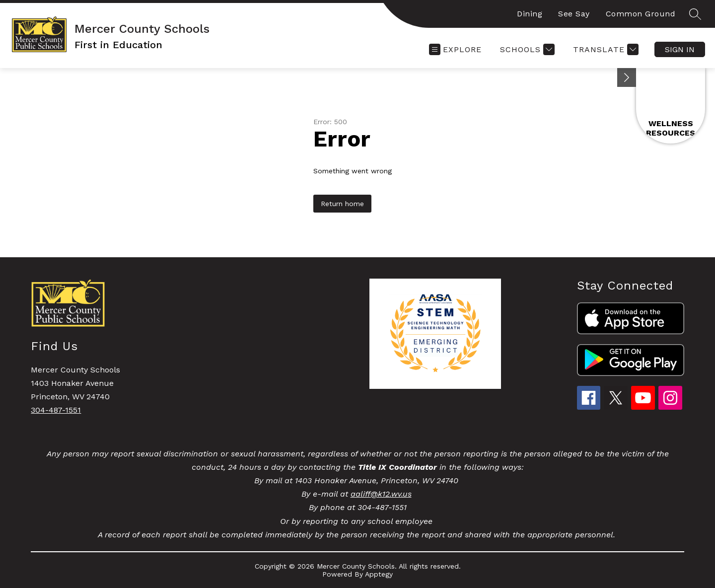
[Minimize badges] (627, 77)
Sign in (680, 49)
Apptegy (379, 574)
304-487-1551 (56, 410)
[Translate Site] (605, 49)
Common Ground (641, 14)
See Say (574, 14)
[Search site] (695, 14)
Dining (530, 14)
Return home (342, 204)
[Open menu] (455, 49)
